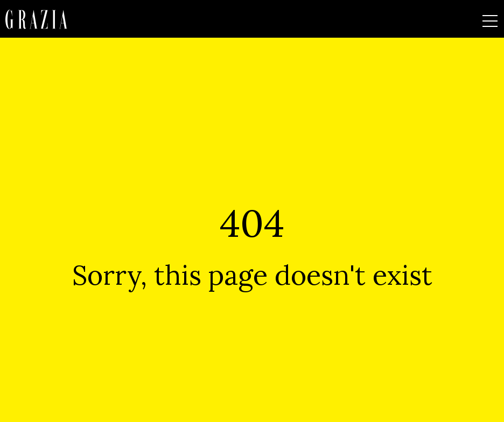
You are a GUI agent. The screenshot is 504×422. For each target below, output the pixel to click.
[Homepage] (36, 19)
